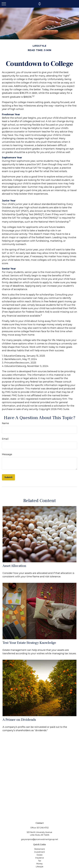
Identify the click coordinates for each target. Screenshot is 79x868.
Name (5, 423)
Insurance (40, 858)
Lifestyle (39, 867)
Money (39, 864)
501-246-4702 (43, 828)
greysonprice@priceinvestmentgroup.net (40, 839)
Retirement (40, 849)
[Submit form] (8, 477)
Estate (40, 855)
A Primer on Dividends (19, 720)
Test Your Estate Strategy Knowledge (29, 643)
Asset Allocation (14, 566)
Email (5, 439)
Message (7, 454)
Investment (39, 852)
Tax (39, 861)
